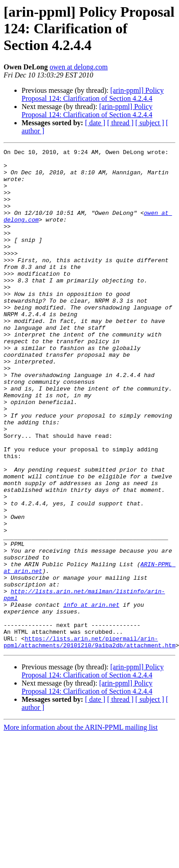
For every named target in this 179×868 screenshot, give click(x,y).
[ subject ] (150, 123)
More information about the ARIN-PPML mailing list (81, 827)
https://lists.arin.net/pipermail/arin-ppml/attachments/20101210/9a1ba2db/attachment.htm (89, 741)
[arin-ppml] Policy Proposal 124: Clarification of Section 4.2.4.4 (93, 94)
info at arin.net (92, 696)
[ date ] (95, 123)
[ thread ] (120, 123)
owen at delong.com (78, 67)
